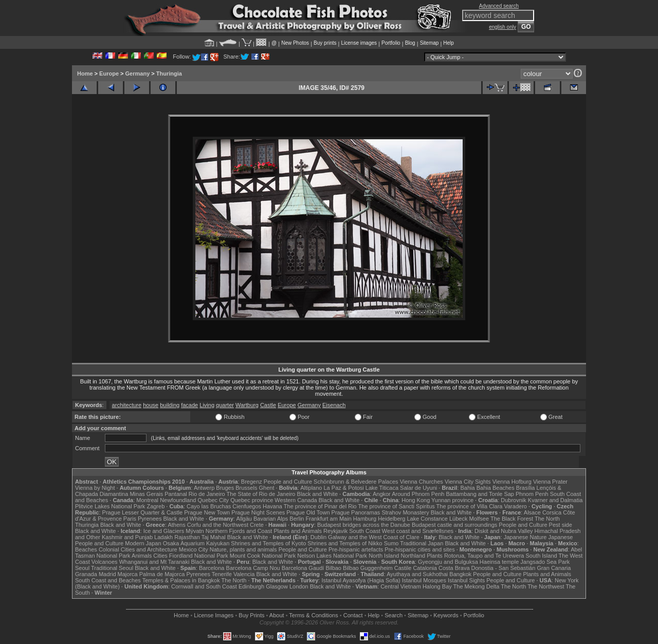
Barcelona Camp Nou (253, 568)
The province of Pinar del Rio (320, 506)
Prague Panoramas (356, 512)
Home (85, 73)
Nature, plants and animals (243, 549)
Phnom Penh (532, 494)
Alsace (532, 512)
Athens (176, 525)
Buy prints (325, 43)
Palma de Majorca (162, 574)
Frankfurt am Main (329, 519)
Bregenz (252, 482)
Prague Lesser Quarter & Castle (143, 512)
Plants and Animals (298, 531)
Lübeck (458, 519)
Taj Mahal (214, 537)
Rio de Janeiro (207, 494)
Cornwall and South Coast (204, 586)
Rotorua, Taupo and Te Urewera (484, 556)
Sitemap (429, 43)
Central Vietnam (401, 586)
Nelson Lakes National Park (332, 556)
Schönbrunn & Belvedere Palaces (356, 482)
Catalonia (425, 568)
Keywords (446, 615)
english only (502, 27)
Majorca (128, 574)
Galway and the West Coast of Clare (374, 537)
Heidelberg (391, 519)
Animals (142, 556)
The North (547, 519)
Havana (272, 506)
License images (359, 43)
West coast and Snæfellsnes (418, 531)
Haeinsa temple (499, 562)
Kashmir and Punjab (127, 537)
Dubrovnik (514, 500)
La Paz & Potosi (344, 488)
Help (449, 43)
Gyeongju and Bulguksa (448, 562)
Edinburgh (251, 586)
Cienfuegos (247, 506)
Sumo (391, 543)
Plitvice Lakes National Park (110, 506)
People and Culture (288, 482)
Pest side (561, 525)
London (299, 586)
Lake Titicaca (382, 488)
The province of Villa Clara (470, 506)
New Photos (295, 43)
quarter (225, 405)
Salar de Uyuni (418, 488)
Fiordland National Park (199, 556)
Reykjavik (335, 531)
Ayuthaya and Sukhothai (417, 574)
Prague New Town (207, 512)
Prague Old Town (308, 512)
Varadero (515, 506)
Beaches (86, 549)
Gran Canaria (554, 568)
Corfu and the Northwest (218, 525)
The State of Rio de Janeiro (261, 494)
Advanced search (499, 6)
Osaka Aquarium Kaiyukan (196, 543)
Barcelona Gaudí (303, 568)
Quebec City (214, 500)
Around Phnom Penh (418, 494)
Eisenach (334, 405)
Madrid (107, 574)
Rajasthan (187, 537)
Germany (138, 73)
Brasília (526, 488)
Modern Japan (143, 543)
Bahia (468, 488)
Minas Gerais (146, 494)
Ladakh (163, 537)
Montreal (147, 500)
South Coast (365, 531)
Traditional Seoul (112, 568)
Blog (410, 43)
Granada (86, 574)
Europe (109, 73)
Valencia (244, 574)
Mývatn (195, 531)
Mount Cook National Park (263, 556)
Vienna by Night (95, 488)
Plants (435, 556)
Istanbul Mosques (424, 580)
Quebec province (252, 500)
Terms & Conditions (313, 615)
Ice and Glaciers (164, 531)
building (170, 405)
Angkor (382, 494)
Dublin (318, 537)
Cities (160, 556)
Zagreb (156, 506)
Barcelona (212, 568)
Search (394, 615)
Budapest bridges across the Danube (364, 525)
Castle (268, 405)
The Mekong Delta (477, 586)
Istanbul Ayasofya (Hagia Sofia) (361, 580)
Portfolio (391, 43)
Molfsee (479, 519)
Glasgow (277, 586)
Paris (130, 519)
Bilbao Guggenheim (368, 568)
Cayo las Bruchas (209, 506)
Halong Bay (437, 586)
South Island (542, 556)
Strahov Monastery (405, 512)
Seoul (82, 568)
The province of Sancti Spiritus (397, 506)
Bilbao (333, 568)
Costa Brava (454, 568)
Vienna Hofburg (512, 482)
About (277, 615)
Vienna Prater (550, 482)
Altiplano (311, 488)
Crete (257, 525)
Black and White (317, 494)
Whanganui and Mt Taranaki (154, 562)
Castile (403, 568)
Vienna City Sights (468, 482)
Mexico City (194, 549)
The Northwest (546, 586)
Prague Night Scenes (258, 512)
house (151, 405)
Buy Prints (251, 615)
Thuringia (169, 73)
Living (207, 405)
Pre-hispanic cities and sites (419, 549)
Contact (353, 615)
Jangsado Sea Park (545, 562)
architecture (127, 405)
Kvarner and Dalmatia (555, 500)
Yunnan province (452, 500)
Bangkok (460, 574)
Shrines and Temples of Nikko (345, 543)
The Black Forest (512, 519)
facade (189, 405)
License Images (214, 615)
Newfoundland (178, 500)
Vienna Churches (422, 482)
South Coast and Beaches (108, 580)
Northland (413, 556)
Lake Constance (427, 519)
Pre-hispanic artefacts (356, 549)
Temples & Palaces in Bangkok (181, 580)
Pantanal (176, 494)
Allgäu (244, 519)
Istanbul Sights (466, 580)
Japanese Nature (525, 537)
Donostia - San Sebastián (504, 568)
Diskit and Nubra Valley (504, 531)
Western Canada (296, 500)
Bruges (225, 488)
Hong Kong (416, 500)
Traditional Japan (422, 543)
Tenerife (222, 574)
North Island (384, 556)
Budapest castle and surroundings (454, 525)
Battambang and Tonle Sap (480, 494)
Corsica (552, 512)
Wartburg (247, 405)
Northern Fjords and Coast (239, 531)
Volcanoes (105, 562)
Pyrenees (150, 519)
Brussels (246, 488)
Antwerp (204, 488)
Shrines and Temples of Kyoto (268, 543)
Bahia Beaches (496, 488)
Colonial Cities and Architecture (138, 549)
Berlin (297, 519)
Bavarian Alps (271, 519)
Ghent (267, 488)
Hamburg (365, 519)
